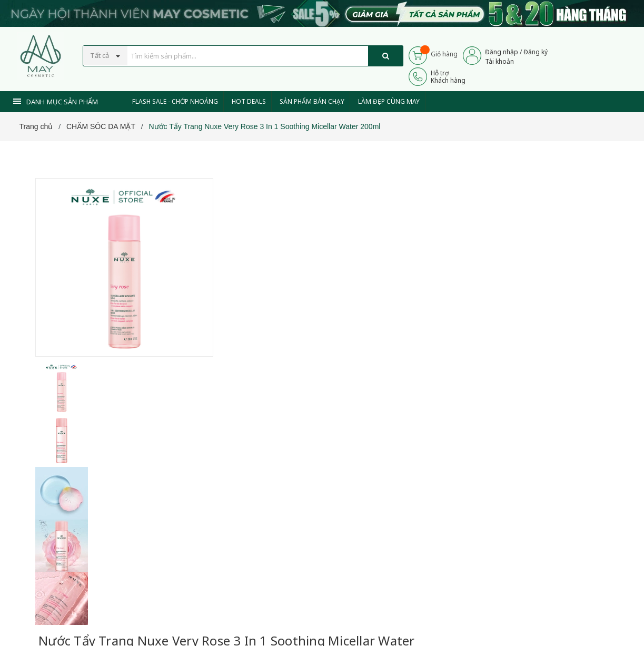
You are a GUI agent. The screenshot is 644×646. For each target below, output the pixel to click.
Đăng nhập (502, 52)
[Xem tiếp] (247, 324)
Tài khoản (499, 61)
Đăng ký (536, 52)
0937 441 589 (287, 397)
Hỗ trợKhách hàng (448, 76)
